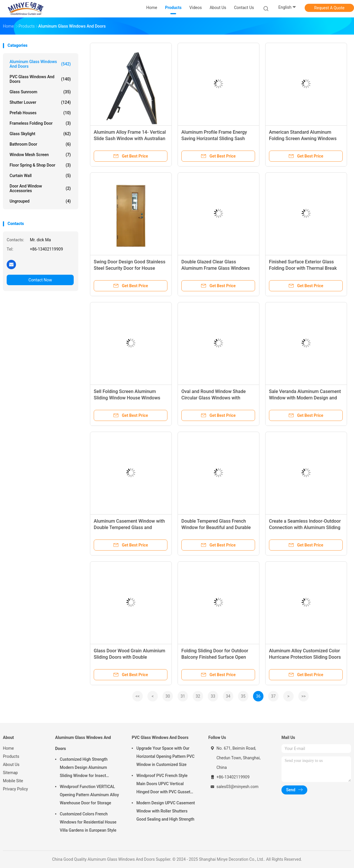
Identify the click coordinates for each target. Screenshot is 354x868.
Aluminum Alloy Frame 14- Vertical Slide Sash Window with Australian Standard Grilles (130, 139)
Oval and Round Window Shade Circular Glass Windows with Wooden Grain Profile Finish (214, 398)
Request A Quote (329, 8)
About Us (11, 765)
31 (183, 696)
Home (8, 748)
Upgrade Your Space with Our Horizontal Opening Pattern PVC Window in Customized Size (165, 756)
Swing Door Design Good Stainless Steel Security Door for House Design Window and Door (130, 268)
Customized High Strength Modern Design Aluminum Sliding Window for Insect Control (84, 768)
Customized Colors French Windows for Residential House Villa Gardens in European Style (88, 822)
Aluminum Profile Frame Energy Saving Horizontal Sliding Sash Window (214, 139)
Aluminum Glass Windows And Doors (40, 64)
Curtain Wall (40, 176)
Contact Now (40, 280)
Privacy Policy (15, 789)
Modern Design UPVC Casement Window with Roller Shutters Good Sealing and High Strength (166, 811)
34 (228, 696)
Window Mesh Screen (40, 155)
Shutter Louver (40, 102)
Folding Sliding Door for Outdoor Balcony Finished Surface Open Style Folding (215, 657)
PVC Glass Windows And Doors (40, 79)
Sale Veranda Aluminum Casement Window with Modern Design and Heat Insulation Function (305, 398)
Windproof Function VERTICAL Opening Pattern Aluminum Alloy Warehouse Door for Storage (89, 795)
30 (168, 696)
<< (138, 696)
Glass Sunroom (40, 92)
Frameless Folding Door (40, 123)
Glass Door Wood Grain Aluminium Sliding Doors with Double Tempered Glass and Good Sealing (130, 657)
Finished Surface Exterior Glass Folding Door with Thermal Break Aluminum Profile (303, 268)
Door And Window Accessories (40, 188)
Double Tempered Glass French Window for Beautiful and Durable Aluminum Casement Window (216, 527)
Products (11, 756)
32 (198, 696)
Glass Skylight (40, 134)
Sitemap (10, 773)
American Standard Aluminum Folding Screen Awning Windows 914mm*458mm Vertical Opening (304, 139)
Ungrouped (40, 201)
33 (213, 696)
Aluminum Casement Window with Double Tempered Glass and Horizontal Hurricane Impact (129, 527)
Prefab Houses (40, 113)
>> (304, 696)
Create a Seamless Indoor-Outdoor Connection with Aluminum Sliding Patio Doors (305, 527)
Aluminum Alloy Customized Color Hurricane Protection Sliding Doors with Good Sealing (305, 657)
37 (273, 696)
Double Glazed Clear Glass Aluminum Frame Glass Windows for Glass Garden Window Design (216, 268)
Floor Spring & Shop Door (40, 165)
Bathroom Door (40, 144)
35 (243, 696)
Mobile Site (13, 781)
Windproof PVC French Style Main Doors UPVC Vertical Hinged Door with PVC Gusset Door (163, 785)
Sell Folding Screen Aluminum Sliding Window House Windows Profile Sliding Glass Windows (127, 398)
